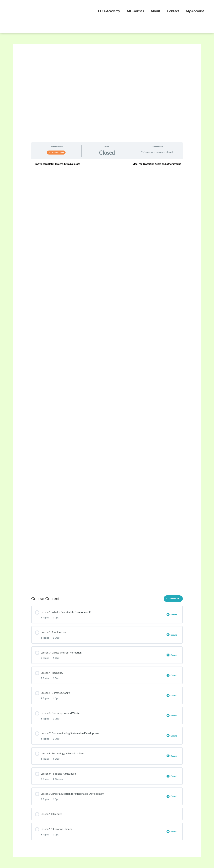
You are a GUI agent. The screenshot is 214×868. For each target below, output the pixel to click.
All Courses (135, 11)
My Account (195, 11)
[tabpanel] (107, 376)
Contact (173, 11)
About (155, 11)
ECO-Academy (109, 11)
